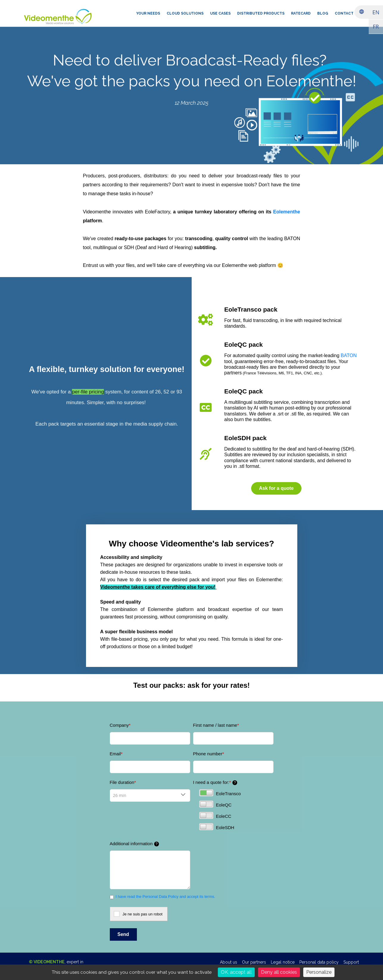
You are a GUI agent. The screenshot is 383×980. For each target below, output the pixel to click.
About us (229, 962)
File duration (123, 782)
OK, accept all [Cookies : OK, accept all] (236, 972)
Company (120, 725)
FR (376, 26)
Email (116, 754)
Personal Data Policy (161, 897)
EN (376, 12)
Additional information (134, 844)
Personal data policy (319, 962)
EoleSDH (217, 827)
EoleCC (215, 815)
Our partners (254, 962)
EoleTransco (220, 793)
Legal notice (283, 962)
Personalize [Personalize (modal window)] (319, 972)
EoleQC (215, 804)
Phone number (209, 754)
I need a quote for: (215, 782)
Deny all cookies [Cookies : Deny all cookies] (279, 972)
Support (351, 962)
